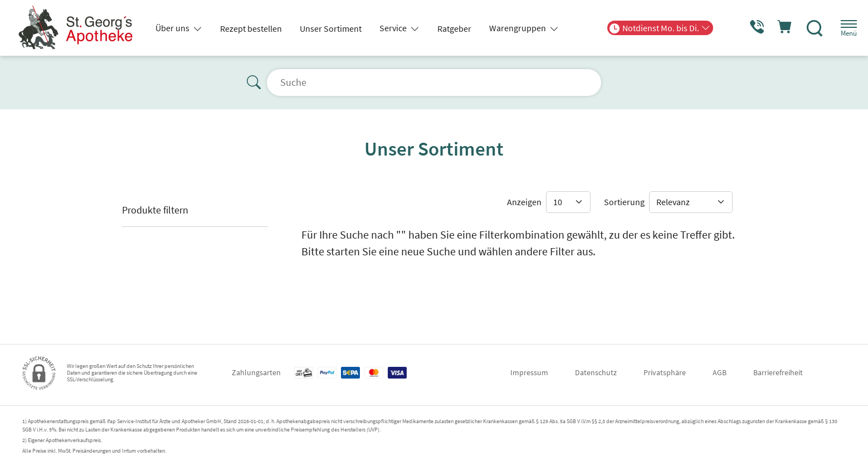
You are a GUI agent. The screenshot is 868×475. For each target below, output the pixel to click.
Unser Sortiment (331, 28)
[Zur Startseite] (79, 28)
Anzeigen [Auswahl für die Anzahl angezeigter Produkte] (524, 202)
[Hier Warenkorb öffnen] (776, 28)
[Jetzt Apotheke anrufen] (745, 28)
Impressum (529, 372)
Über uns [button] (173, 28)
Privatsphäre (665, 372)
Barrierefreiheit (778, 372)
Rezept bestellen (251, 28)
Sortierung (624, 202)
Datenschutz (596, 372)
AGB (720, 372)
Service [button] (394, 28)
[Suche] (807, 28)
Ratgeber (454, 28)
